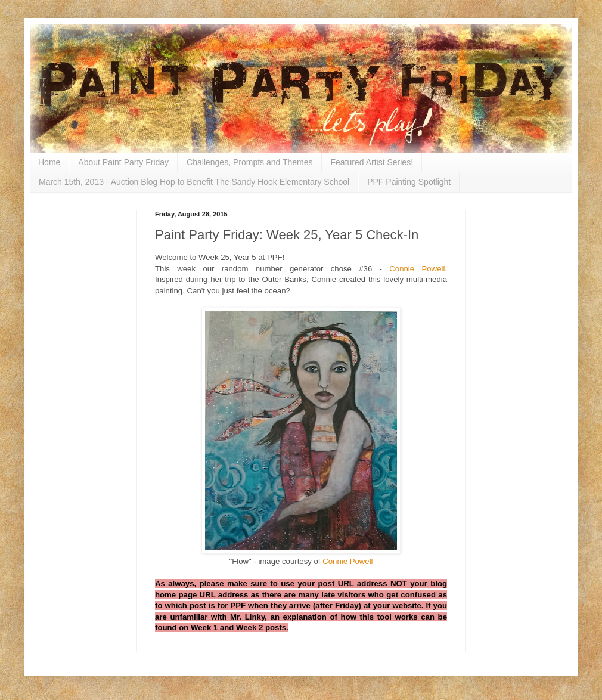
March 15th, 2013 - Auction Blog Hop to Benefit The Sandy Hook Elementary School (194, 182)
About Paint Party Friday (123, 162)
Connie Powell (417, 269)
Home (49, 162)
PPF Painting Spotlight (409, 182)
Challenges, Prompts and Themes (249, 162)
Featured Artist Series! (372, 162)
